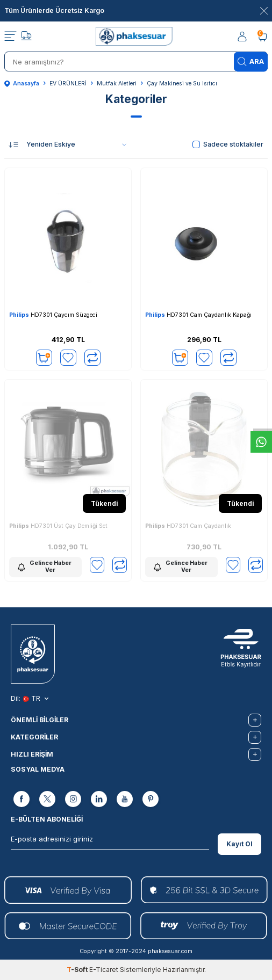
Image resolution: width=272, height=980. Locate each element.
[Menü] (10, 37)
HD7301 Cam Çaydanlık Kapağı (198, 315)
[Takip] (26, 37)
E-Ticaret (104, 970)
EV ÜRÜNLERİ (68, 84)
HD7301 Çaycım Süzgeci (53, 315)
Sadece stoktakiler (228, 144)
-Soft (78, 970)
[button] (136, 117)
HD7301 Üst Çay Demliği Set (58, 526)
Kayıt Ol (239, 844)
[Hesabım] (243, 37)
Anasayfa (22, 84)
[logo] (136, 37)
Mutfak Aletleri (117, 84)
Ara (251, 61)
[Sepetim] (262, 37)
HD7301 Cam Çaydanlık (188, 526)
